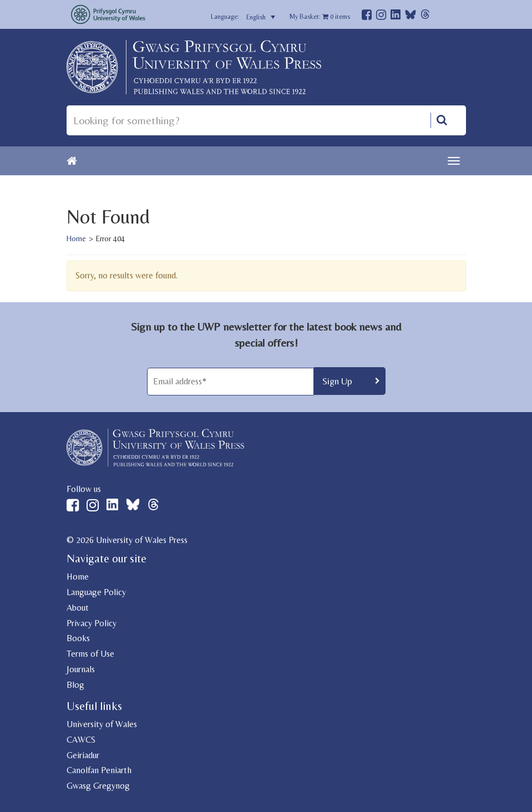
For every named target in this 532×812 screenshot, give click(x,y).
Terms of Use (90, 654)
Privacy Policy (92, 623)
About (78, 608)
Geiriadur (83, 755)
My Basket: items (320, 17)
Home (76, 238)
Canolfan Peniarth (99, 770)
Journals (81, 669)
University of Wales (102, 724)
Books (78, 638)
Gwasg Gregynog (98, 786)
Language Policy (96, 592)
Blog (75, 685)
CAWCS (81, 740)
